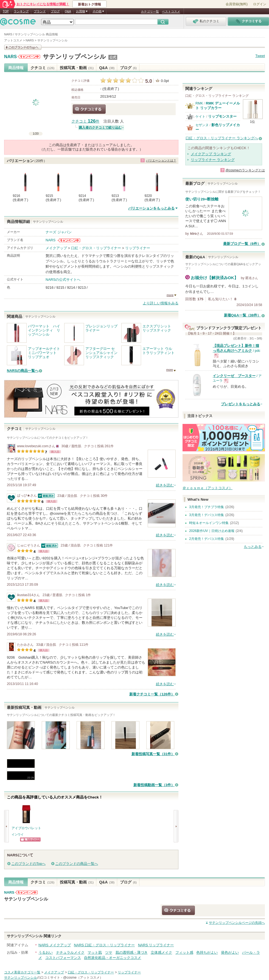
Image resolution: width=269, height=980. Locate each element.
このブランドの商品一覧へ (77, 864)
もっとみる (253, 547)
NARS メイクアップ (55, 945)
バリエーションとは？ (161, 160)
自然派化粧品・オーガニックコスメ (113, 958)
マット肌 (95, 952)
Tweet (260, 56)
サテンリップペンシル (74, 57)
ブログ (55, 11)
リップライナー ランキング (213, 160)
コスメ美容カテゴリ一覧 (22, 972)
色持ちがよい (207, 952)
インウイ (18, 834)
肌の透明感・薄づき (132, 952)
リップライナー (138, 248)
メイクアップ (56, 248)
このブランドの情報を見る (23, 47)
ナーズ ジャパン (59, 232)
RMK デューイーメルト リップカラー (218, 105)
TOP (6, 11)
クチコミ (42, 68)
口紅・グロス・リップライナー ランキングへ (222, 138)
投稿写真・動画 (77, 68)
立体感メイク (161, 952)
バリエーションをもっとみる (151, 208)
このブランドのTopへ (28, 864)
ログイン (260, 4)
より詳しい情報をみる (161, 303)
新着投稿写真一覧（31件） (153, 754)
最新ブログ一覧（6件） (242, 244)
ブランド (40, 11)
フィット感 (184, 952)
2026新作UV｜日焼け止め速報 (212, 531)
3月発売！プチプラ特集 (207, 507)
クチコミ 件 (85, 121)
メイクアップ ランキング (211, 154)
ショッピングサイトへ (30, 839)
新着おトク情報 (89, 4)
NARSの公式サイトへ (63, 280)
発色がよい (230, 952)
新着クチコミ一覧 (152, 694)
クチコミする (89, 109)
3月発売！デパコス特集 (207, 515)
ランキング (21, 11)
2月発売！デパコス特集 (207, 539)
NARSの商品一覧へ (23, 371)
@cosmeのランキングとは (245, 170)
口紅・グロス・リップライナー (96, 248)
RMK (199, 103)
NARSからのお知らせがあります (29, 57)
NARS (10, 57)
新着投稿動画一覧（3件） (154, 785)
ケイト (200, 117)
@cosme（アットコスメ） (83, 978)
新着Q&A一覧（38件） (242, 315)
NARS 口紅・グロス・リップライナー (104, 945)
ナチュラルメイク (70, 952)
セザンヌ (202, 125)
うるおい (46, 952)
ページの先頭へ (237, 923)
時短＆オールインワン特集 (209, 523)
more (170, 295)
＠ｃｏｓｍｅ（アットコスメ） (208, 488)
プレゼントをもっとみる (241, 404)
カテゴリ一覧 (150, 12)
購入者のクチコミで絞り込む (100, 128)
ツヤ (109, 952)
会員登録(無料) (237, 4)
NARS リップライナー (156, 945)
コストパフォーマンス (63, 958)
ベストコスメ (171, 12)
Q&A (68, 11)
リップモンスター (222, 116)
